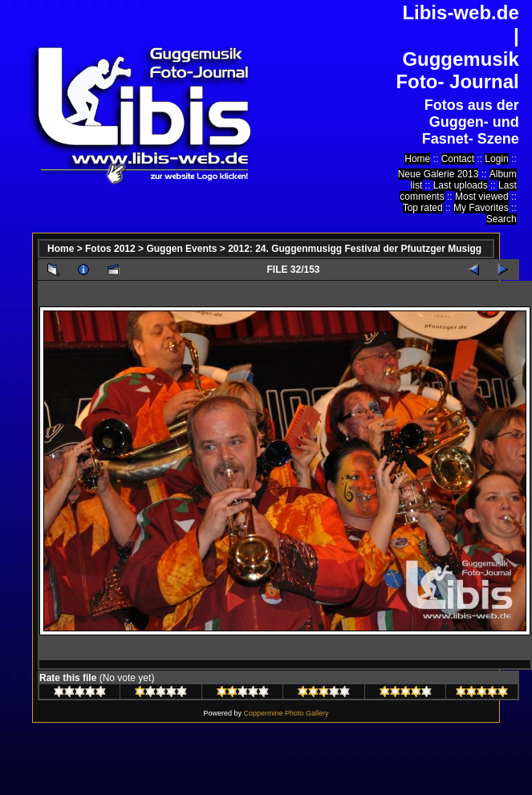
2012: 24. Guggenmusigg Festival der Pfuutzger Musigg (355, 249)
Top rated (423, 208)
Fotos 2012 (110, 249)
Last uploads (461, 185)
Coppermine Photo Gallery (286, 713)
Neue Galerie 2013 (439, 174)
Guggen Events (181, 249)
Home (417, 159)
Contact (458, 159)
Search (502, 219)
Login (496, 159)
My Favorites (481, 208)
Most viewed (482, 197)
